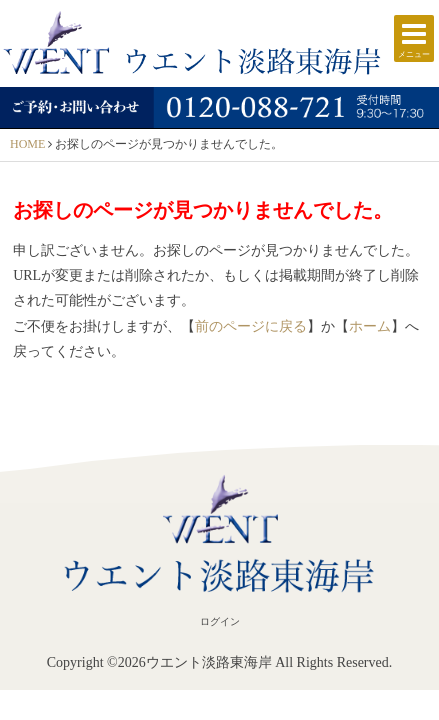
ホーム (370, 326)
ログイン (220, 621)
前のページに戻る (251, 326)
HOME (27, 144)
